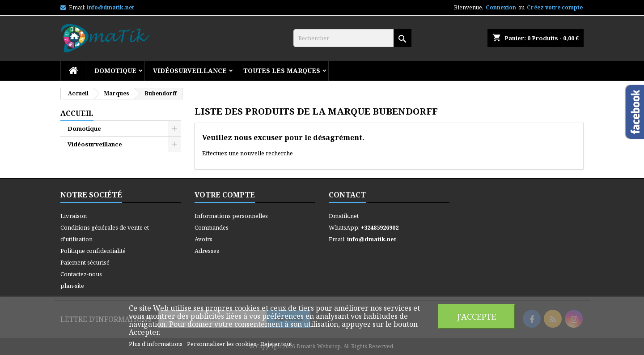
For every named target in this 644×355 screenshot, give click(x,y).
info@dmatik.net (110, 7)
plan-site (72, 286)
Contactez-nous (81, 274)
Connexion (501, 7)
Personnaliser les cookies (222, 344)
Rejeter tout (276, 344)
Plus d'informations (156, 344)
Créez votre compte (555, 7)
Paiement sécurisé (85, 262)
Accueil (77, 113)
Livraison (74, 216)
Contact (347, 195)
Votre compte (225, 195)
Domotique (115, 71)
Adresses (207, 251)
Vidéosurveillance (190, 71)
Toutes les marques (282, 71)
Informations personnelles (231, 216)
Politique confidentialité (93, 251)
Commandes (212, 227)
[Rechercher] (352, 38)
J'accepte (477, 316)
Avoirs (203, 239)
